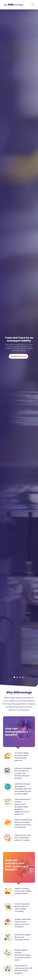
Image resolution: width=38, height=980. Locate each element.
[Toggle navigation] (33, 5)
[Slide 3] (23, 677)
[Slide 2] (20, 677)
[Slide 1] (17, 677)
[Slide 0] (14, 677)
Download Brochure (19, 356)
